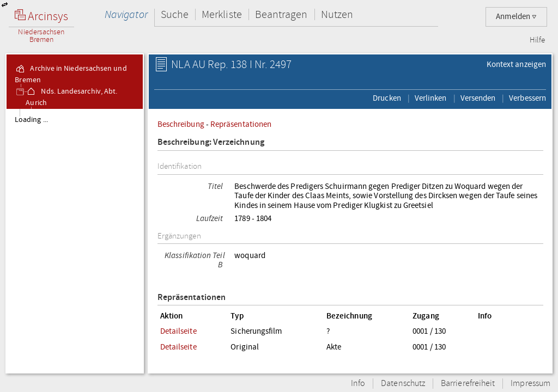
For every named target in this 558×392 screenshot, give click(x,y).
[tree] (75, 241)
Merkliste (222, 14)
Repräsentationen (241, 124)
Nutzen (337, 14)
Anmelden (516, 17)
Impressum (530, 384)
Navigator (126, 14)
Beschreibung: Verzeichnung (211, 142)
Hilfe (537, 40)
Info (358, 384)
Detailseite (178, 331)
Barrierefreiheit (468, 384)
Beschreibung (181, 124)
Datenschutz (403, 384)
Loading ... (31, 120)
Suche (175, 14)
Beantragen (281, 14)
